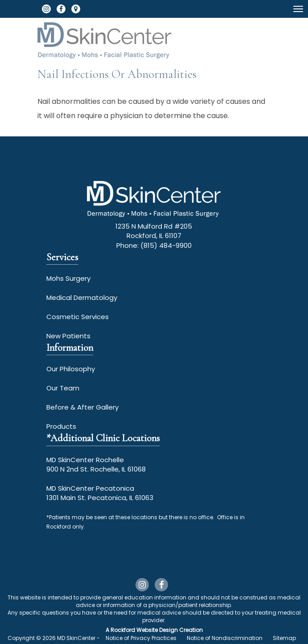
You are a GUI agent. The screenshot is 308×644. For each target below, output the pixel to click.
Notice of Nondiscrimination (225, 638)
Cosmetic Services (78, 317)
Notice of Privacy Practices (141, 638)
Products (61, 426)
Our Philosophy (71, 369)
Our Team (63, 388)
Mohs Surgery (68, 278)
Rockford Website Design (144, 630)
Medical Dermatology (82, 297)
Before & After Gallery (82, 407)
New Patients (68, 336)
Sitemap (284, 638)
